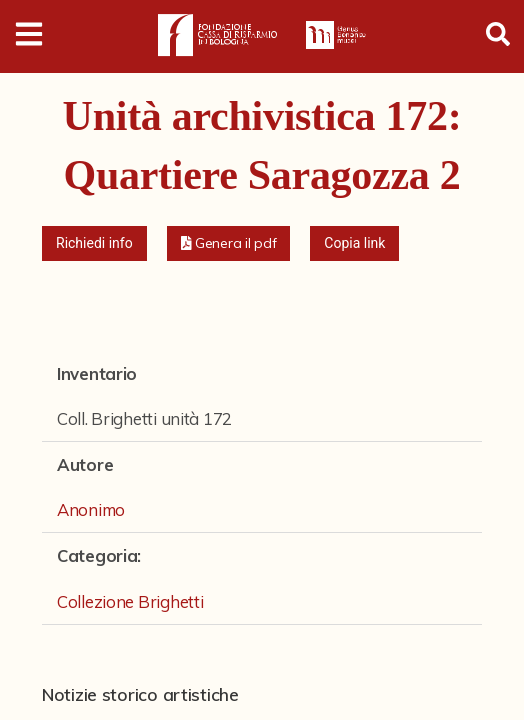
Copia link (354, 243)
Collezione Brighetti (130, 601)
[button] (229, 243)
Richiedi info (94, 243)
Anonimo (91, 509)
